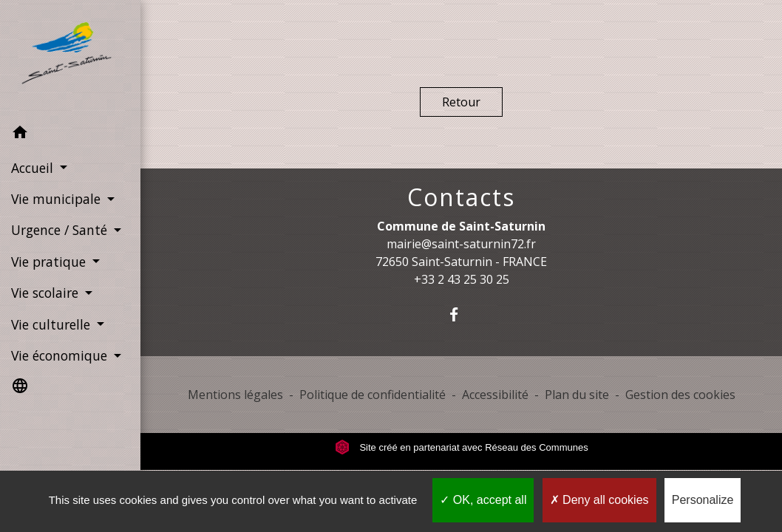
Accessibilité (495, 395)
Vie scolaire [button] (47, 293)
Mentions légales (235, 395)
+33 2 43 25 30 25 (462, 279)
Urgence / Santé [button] (61, 230)
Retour (461, 102)
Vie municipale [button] (58, 199)
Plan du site (577, 395)
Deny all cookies (599, 500)
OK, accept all (483, 500)
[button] (70, 134)
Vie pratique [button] (50, 262)
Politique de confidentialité (373, 395)
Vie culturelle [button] (52, 324)
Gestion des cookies (680, 395)
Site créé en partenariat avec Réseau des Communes (462, 447)
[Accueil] (70, 58)
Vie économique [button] (61, 355)
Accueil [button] (34, 168)
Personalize (703, 500)
